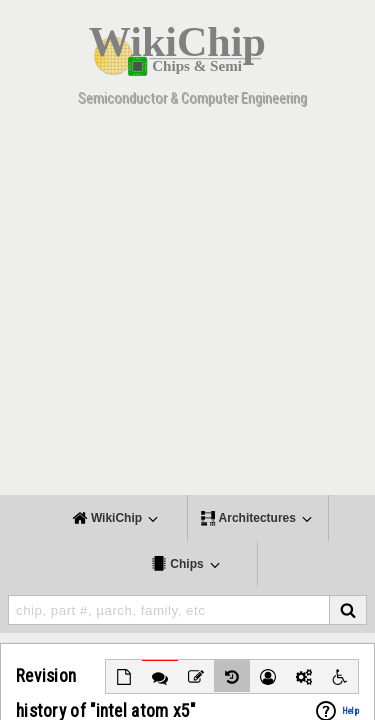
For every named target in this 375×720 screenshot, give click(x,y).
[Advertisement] (187, 307)
